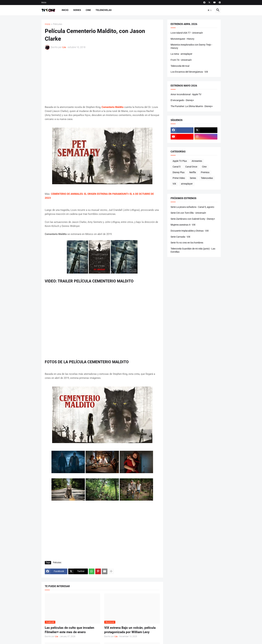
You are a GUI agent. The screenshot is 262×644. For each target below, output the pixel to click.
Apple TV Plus (180, 161)
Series (77, 10)
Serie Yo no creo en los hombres (187, 243)
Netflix (193, 172)
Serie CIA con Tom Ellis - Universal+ (188, 213)
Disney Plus (179, 172)
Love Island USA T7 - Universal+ (187, 33)
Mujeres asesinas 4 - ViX (183, 225)
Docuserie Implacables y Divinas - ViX (190, 231)
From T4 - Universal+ (181, 60)
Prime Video (179, 178)
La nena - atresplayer (181, 54)
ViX (174, 184)
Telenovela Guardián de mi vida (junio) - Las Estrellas (193, 250)
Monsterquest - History (182, 39)
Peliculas (58, 24)
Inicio (44, 3)
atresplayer (187, 184)
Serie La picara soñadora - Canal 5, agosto (192, 207)
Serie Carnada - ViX (180, 237)
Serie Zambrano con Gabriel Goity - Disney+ (193, 219)
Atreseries (197, 161)
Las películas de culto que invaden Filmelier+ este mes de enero (70, 630)
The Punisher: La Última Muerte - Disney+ (192, 106)
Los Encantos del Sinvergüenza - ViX (189, 72)
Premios (205, 172)
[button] (210, 10)
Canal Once (191, 167)
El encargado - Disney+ (182, 100)
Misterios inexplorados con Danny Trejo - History (191, 46)
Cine (88, 10)
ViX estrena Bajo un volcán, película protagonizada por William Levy (130, 630)
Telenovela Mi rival (180, 66)
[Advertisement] (102, 77)
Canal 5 (177, 167)
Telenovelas (104, 10)
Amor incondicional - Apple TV (186, 94)
